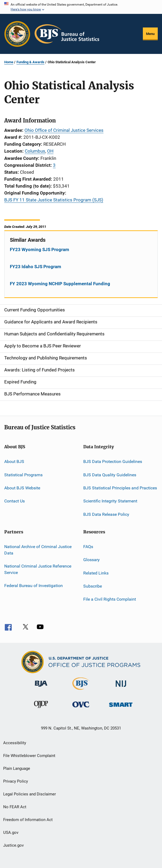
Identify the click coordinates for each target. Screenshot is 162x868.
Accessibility (15, 743)
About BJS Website (22, 488)
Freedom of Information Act (28, 820)
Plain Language (17, 768)
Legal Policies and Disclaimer (30, 794)
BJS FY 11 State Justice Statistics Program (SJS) (54, 200)
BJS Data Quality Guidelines (110, 475)
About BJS (14, 461)
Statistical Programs (23, 475)
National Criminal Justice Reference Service (38, 569)
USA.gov (11, 833)
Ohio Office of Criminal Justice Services (64, 130)
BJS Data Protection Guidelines (113, 461)
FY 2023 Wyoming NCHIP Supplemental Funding (60, 284)
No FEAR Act (15, 807)
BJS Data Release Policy (106, 514)
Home (9, 62)
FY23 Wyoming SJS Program (40, 249)
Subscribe (93, 586)
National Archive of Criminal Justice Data (38, 550)
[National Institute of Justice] (121, 688)
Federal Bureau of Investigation (34, 586)
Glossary (92, 560)
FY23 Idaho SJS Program (36, 267)
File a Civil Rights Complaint (110, 599)
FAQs (88, 547)
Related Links (96, 573)
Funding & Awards (30, 62)
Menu (150, 34)
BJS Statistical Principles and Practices (120, 488)
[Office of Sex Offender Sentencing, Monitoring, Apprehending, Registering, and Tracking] (121, 708)
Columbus (35, 151)
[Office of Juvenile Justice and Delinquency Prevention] (41, 709)
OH (50, 151)
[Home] (67, 34)
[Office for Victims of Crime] (81, 708)
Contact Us (14, 501)
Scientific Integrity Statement (110, 501)
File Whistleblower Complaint (29, 756)
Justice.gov (13, 845)
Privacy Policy (16, 781)
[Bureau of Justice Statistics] (81, 691)
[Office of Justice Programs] (17, 34)
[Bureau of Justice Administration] (41, 688)
